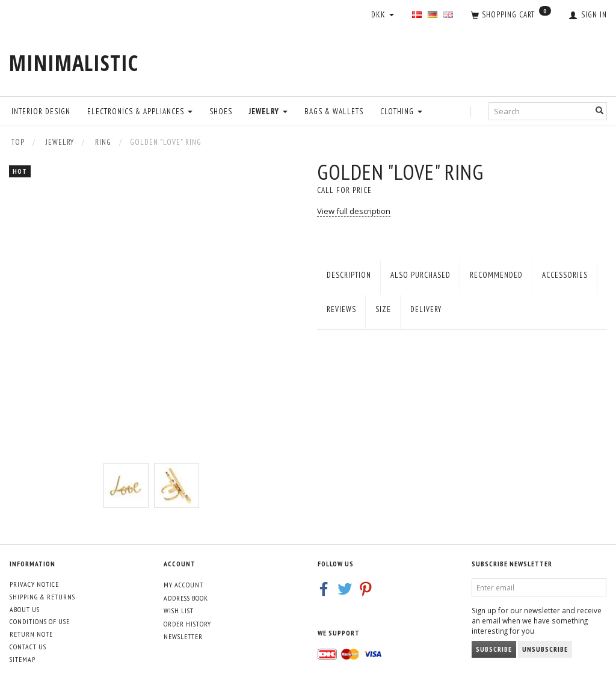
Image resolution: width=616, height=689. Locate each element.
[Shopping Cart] (511, 16)
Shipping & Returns (42, 597)
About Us (25, 609)
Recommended (496, 275)
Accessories (565, 275)
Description (349, 275)
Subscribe (494, 649)
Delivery (426, 309)
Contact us (28, 647)
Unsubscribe (545, 649)
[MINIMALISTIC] (74, 63)
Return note (31, 634)
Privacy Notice (34, 584)
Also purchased (420, 275)
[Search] (600, 111)
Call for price (344, 190)
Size (383, 309)
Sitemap (23, 659)
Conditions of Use (40, 621)
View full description (354, 211)
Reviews (341, 309)
